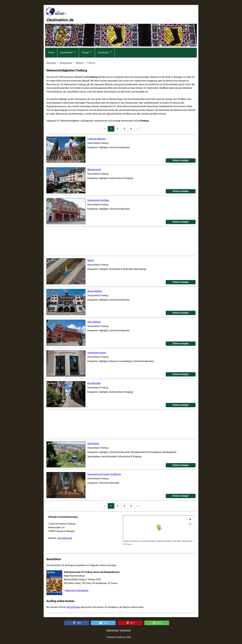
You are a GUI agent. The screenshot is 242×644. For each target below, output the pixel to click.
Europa (85, 52)
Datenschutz (112, 630)
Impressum (125, 630)
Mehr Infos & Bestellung (77, 590)
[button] (77, 623)
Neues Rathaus (95, 291)
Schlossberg (93, 443)
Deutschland (67, 52)
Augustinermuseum (97, 353)
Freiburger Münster (97, 139)
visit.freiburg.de (65, 538)
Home (51, 52)
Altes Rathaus (94, 322)
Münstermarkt (94, 169)
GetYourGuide (73, 607)
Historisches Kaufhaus (98, 200)
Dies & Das (103, 52)
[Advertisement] (140, 14)
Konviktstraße (94, 383)
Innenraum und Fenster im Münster (104, 474)
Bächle (91, 260)
